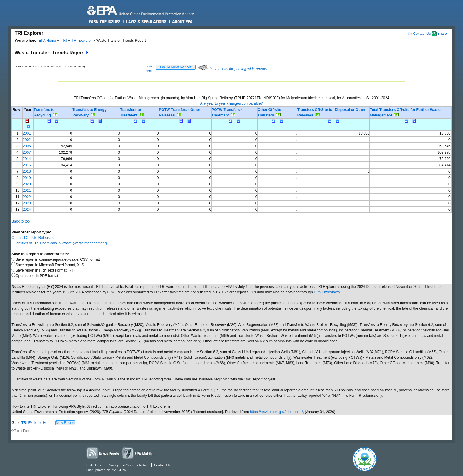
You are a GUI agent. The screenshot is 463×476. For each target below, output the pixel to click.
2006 (27, 146)
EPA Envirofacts (327, 292)
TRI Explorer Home (37, 423)
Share (442, 34)
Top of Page (22, 431)
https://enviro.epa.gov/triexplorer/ (276, 412)
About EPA (182, 22)
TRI (64, 41)
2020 (27, 184)
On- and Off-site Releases (33, 238)
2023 (27, 203)
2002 (27, 140)
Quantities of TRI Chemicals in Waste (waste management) (59, 243)
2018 (27, 171)
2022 (27, 197)
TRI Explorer (82, 41)
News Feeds (103, 453)
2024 (27, 210)
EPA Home (47, 41)
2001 (27, 133)
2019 (27, 178)
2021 (27, 191)
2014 (27, 159)
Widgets (138, 453)
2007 (27, 152)
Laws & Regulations (146, 22)
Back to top (21, 221)
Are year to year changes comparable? (232, 103)
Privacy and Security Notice (128, 465)
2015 (27, 165)
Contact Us (422, 33)
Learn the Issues (103, 22)
